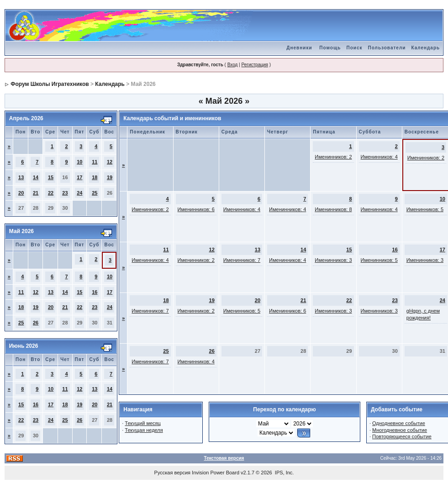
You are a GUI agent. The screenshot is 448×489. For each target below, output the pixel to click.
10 (79, 162)
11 (95, 162)
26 (36, 323)
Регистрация (254, 65)
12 (110, 162)
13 (21, 177)
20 (21, 193)
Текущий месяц (143, 423)
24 (79, 193)
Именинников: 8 (333, 209)
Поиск (354, 48)
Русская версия (172, 473)
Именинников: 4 (379, 157)
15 (51, 177)
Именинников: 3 (333, 260)
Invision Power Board (216, 473)
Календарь (425, 48)
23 (65, 193)
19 (110, 177)
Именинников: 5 (425, 209)
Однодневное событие (399, 423)
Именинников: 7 (242, 260)
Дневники (299, 48)
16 (95, 292)
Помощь (330, 48)
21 (36, 193)
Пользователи (387, 48)
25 (95, 193)
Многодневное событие (400, 430)
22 (51, 193)
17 (79, 177)
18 (95, 177)
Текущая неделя (144, 430)
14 (36, 177)
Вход (233, 65)
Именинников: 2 (333, 157)
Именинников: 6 (196, 209)
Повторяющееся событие (402, 436)
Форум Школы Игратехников (50, 84)
